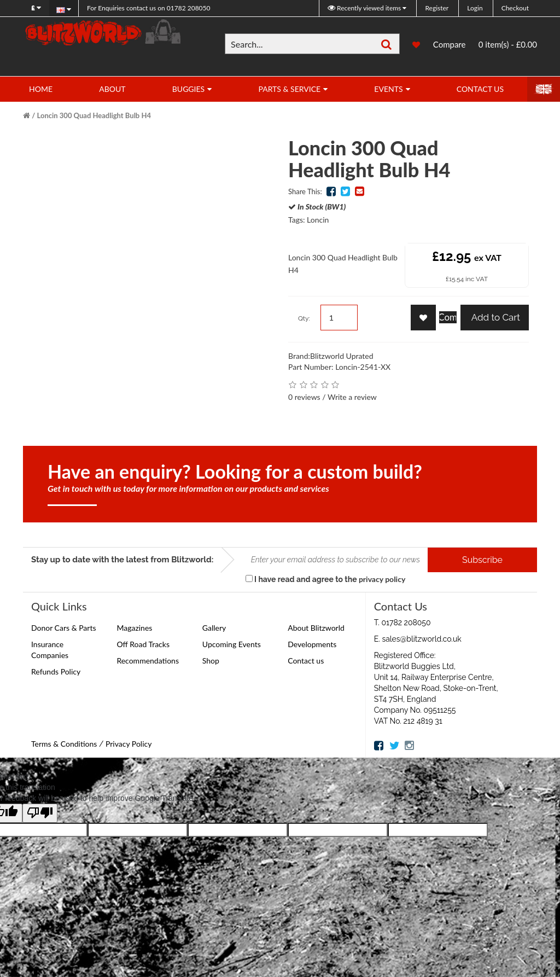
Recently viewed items (365, 8)
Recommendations (148, 661)
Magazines (134, 628)
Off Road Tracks (143, 644)
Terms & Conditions (64, 744)
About (112, 89)
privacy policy (382, 579)
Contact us (306, 661)
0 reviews (304, 397)
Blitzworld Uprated (342, 356)
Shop (211, 661)
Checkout (515, 8)
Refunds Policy (56, 671)
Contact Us (480, 89)
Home (41, 89)
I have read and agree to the (326, 579)
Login (475, 8)
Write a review (352, 397)
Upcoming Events (232, 644)
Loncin (318, 220)
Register (437, 8)
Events (388, 89)
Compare (450, 44)
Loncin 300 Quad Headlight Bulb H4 (94, 115)
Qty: (304, 318)
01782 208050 (148, 8)
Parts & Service (289, 89)
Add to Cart (495, 317)
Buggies (188, 89)
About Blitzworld (316, 628)
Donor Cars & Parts (64, 628)
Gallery (214, 628)
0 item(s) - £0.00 (508, 44)
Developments (312, 644)
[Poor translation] (40, 813)
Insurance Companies (50, 650)
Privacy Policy (129, 744)
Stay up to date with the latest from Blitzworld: (122, 560)
